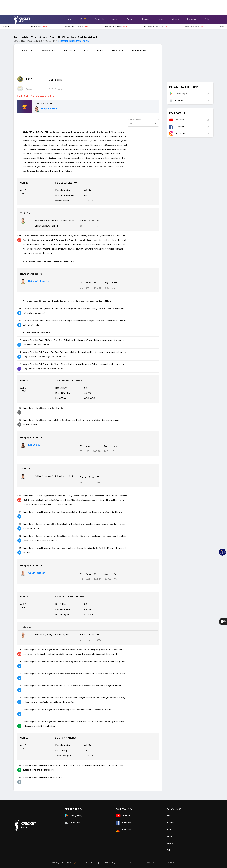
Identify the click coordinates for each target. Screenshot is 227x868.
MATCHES (7, 27)
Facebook (177, 126)
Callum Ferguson (37, 573)
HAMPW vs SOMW (116, 27)
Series (115, 19)
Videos (175, 19)
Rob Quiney (34, 445)
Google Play (73, 815)
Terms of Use (130, 862)
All (222, 27)
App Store (72, 822)
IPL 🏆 (83, 19)
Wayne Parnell (49, 109)
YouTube (176, 120)
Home (68, 19)
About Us (90, 862)
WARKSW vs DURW (155, 27)
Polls (207, 19)
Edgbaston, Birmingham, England (74, 41)
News (161, 19)
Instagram (177, 133)
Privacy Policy (109, 862)
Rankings (192, 19)
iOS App (176, 100)
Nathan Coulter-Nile (39, 281)
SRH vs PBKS (38, 27)
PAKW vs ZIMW (194, 27)
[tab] (27, 52)
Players (146, 19)
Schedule (99, 19)
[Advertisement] (113, 7)
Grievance (150, 862)
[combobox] (143, 123)
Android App (178, 94)
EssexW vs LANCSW (76, 27)
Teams (130, 19)
